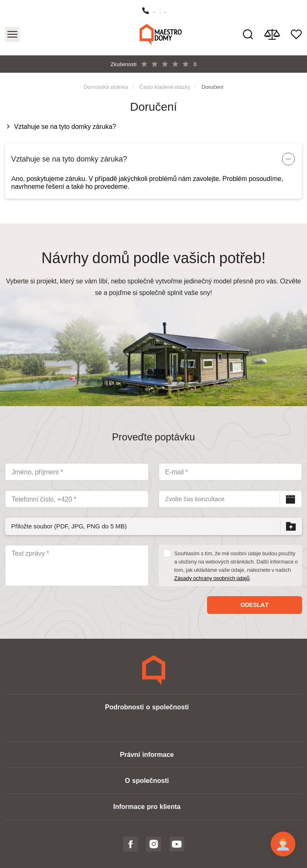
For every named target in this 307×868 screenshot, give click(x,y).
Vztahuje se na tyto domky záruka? (67, 127)
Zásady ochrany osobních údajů (212, 578)
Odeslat (255, 605)
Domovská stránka (106, 87)
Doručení (213, 87)
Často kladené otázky (165, 87)
